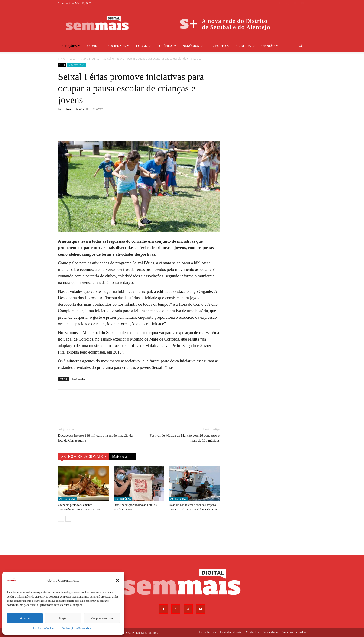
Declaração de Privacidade (77, 628)
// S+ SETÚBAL (90, 59)
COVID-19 (94, 46)
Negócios (193, 46)
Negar (63, 618)
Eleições (71, 46)
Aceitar (25, 618)
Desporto (219, 46)
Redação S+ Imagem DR (76, 109)
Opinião (270, 46)
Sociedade (119, 46)
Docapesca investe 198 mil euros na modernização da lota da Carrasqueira (95, 438)
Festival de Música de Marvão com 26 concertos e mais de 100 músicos (185, 438)
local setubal (79, 379)
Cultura (245, 46)
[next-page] (68, 519)
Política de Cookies (44, 628)
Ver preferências (102, 618)
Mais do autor (122, 457)
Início (62, 59)
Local (143, 46)
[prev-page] (61, 519)
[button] (117, 580)
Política (167, 46)
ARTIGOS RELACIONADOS (84, 457)
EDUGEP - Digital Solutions (140, 633)
